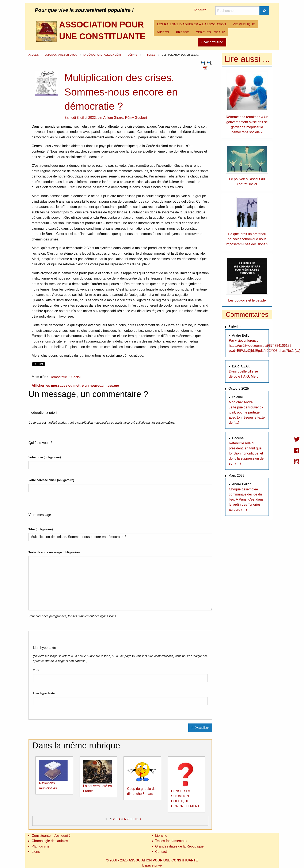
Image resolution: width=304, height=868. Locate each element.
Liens (36, 852)
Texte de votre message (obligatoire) (54, 552)
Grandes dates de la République (179, 846)
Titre (36, 670)
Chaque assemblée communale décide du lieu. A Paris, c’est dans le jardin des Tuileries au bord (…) (246, 499)
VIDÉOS (163, 32)
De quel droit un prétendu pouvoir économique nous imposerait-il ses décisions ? (247, 239)
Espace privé (152, 865)
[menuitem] (191, 24)
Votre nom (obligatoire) (45, 457)
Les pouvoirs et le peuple (247, 300)
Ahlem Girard (113, 118)
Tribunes (150, 55)
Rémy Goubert (136, 118)
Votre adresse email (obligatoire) (51, 480)
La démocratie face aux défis (103, 55)
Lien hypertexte (44, 693)
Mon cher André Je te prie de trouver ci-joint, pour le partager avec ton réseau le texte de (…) (247, 412)
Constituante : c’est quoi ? (51, 836)
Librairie (161, 836)
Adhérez (200, 10)
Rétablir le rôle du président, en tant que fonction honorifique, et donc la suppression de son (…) (246, 453)
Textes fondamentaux (171, 841)
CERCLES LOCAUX (210, 32)
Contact (161, 852)
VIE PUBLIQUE (244, 24)
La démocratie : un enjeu (61, 55)
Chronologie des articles (50, 841)
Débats (133, 55)
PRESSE (182, 32)
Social (76, 377)
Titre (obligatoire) (41, 529)
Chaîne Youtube (212, 42)
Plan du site (41, 846)
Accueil (34, 55)
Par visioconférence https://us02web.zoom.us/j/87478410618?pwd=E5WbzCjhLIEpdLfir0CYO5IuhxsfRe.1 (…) (265, 346)
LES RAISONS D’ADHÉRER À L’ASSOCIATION (191, 24)
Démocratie (58, 377)
